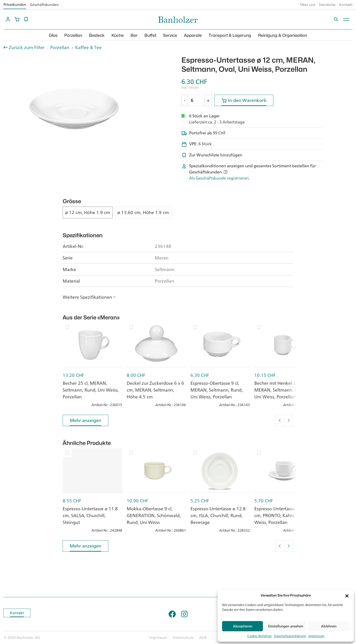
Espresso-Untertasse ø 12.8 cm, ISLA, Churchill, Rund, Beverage (218, 515)
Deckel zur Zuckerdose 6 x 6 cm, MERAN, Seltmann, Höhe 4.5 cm (155, 390)
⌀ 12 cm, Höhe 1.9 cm (88, 212)
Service (170, 35)
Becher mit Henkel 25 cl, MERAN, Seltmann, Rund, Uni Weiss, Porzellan (280, 390)
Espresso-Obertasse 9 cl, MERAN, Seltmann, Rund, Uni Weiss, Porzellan (217, 390)
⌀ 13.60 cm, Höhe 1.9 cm (143, 212)
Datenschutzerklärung (290, 636)
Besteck (97, 35)
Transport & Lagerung (230, 35)
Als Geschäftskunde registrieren (219, 178)
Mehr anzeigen (85, 421)
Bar (134, 35)
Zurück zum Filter (27, 47)
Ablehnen (329, 626)
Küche (118, 35)
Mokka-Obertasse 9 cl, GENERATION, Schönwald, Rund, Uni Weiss (154, 515)
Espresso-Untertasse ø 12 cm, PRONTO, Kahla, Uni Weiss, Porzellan (280, 515)
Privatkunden (15, 5)
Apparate (193, 35)
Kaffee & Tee (88, 47)
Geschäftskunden (44, 5)
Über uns (308, 5)
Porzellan (73, 35)
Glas (53, 35)
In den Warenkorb (244, 101)
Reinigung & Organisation (283, 35)
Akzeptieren (243, 626)
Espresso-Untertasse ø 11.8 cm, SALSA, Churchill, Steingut (90, 515)
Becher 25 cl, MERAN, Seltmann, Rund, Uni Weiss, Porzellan (91, 390)
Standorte (327, 5)
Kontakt (346, 5)
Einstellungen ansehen (286, 626)
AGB (203, 637)
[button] (347, 595)
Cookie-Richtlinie (260, 636)
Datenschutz (183, 637)
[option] (74, 109)
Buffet (150, 35)
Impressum (316, 636)
